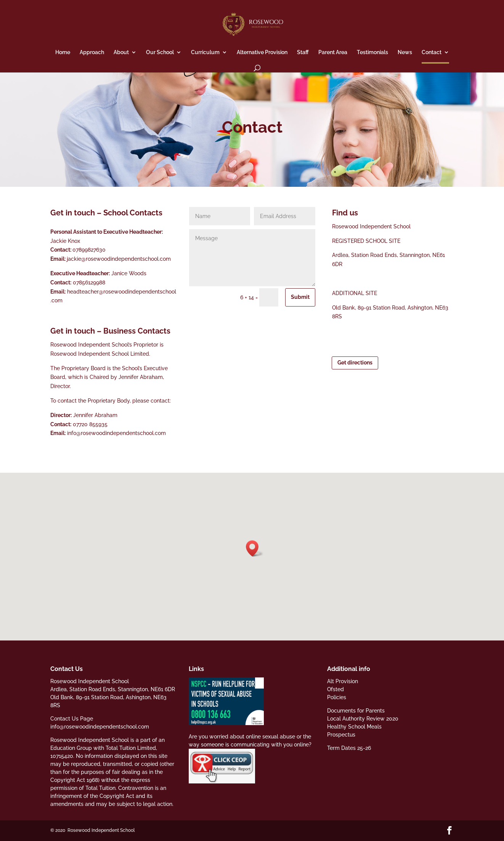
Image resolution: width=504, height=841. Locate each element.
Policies (337, 697)
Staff (303, 52)
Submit (300, 297)
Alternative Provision (262, 52)
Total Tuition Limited (131, 748)
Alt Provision (343, 681)
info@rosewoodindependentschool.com (116, 433)
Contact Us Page (72, 719)
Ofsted (335, 689)
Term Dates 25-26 (349, 748)
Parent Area (333, 52)
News (405, 52)
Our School (160, 52)
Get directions (355, 363)
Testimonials (372, 52)
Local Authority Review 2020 (363, 719)
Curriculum (205, 52)
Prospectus (341, 735)
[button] (255, 548)
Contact (432, 52)
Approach (92, 52)
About (121, 52)
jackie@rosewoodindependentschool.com (119, 259)
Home (63, 52)
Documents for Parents (356, 711)
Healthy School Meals (354, 727)
